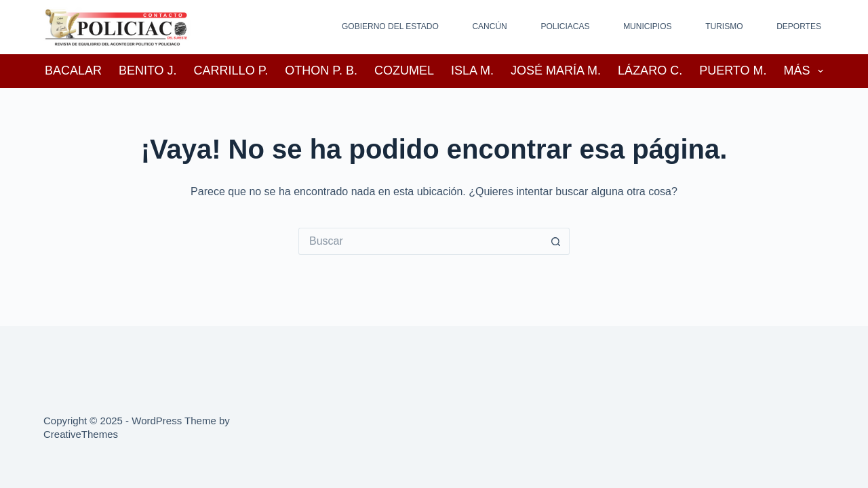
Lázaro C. (650, 70)
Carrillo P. (231, 70)
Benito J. (148, 70)
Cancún (489, 26)
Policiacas (565, 26)
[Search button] (556, 241)
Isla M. (472, 70)
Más (807, 71)
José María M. (556, 70)
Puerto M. (733, 70)
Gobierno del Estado (390, 26)
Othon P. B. (321, 70)
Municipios (647, 26)
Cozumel (404, 70)
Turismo (724, 26)
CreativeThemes (81, 434)
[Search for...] (420, 241)
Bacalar (73, 70)
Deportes (799, 26)
